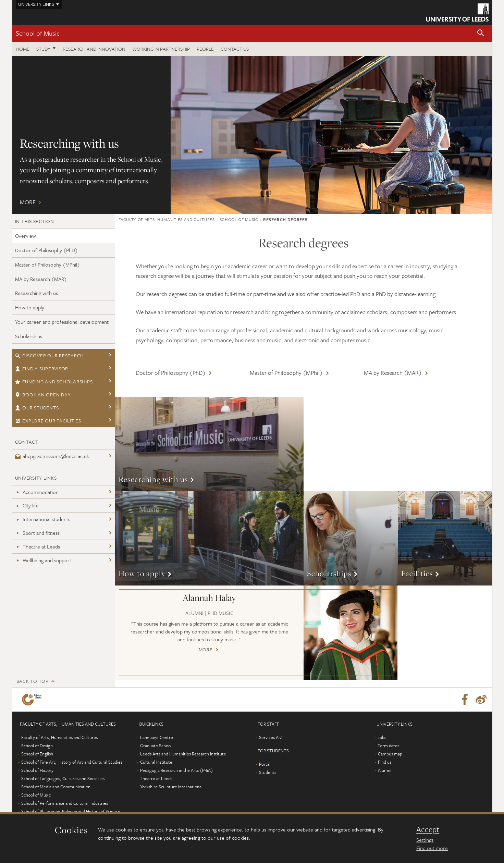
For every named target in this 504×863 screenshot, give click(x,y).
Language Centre (157, 737)
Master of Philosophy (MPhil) (47, 264)
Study (43, 49)
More (252, 135)
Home (23, 49)
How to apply (30, 307)
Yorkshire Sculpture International (171, 787)
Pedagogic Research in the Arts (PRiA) (177, 770)
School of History (37, 770)
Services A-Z (271, 737)
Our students (37, 408)
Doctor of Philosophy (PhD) (46, 250)
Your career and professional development (62, 322)
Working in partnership (161, 49)
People (205, 49)
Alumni (385, 770)
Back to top (33, 681)
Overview (26, 236)
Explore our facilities (48, 421)
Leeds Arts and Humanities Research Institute (183, 754)
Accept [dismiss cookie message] (428, 829)
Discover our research (50, 355)
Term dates (388, 745)
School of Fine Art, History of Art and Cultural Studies (72, 762)
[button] (481, 33)
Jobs (382, 737)
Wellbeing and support (43, 560)
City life (27, 505)
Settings (425, 840)
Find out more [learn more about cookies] (432, 848)
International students (43, 519)
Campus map (390, 754)
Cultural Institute (156, 762)
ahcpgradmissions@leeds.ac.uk (52, 456)
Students (268, 772)
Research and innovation (94, 49)
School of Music (38, 33)
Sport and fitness (37, 533)
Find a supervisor (42, 368)
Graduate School (156, 745)
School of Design (37, 745)
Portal (265, 764)
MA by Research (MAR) (41, 279)
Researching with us (36, 293)
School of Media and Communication (56, 787)
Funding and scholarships (54, 381)
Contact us (235, 49)
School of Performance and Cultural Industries (65, 803)
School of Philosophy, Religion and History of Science (71, 811)
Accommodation (37, 492)
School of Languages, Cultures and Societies (63, 778)
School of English (37, 754)
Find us (385, 762)
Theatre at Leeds (38, 546)
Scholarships (29, 336)
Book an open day (43, 394)
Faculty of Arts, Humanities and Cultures (167, 219)
